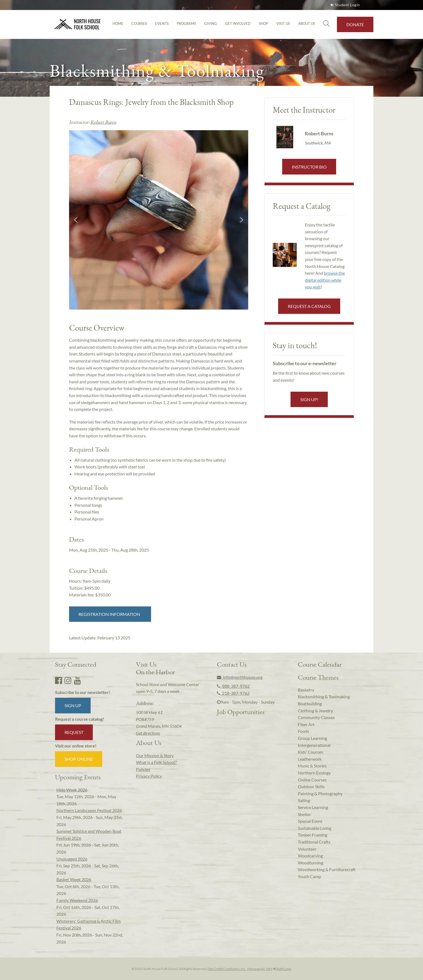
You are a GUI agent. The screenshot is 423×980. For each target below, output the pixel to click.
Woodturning (311, 863)
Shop (263, 24)
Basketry (306, 690)
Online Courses (312, 780)
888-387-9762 (233, 686)
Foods (303, 731)
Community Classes (316, 717)
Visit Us (283, 24)
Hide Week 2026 (72, 790)
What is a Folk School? (156, 762)
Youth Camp (309, 876)
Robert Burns (103, 122)
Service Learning (313, 807)
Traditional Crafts (314, 842)
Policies (143, 769)
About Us (307, 24)
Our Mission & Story (155, 755)
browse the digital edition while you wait (325, 280)
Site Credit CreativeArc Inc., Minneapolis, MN (240, 969)
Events (162, 24)
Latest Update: (100, 638)
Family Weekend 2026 (77, 900)
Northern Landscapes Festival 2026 (89, 810)
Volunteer (307, 849)
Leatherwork (310, 759)
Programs (186, 24)
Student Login (344, 5)
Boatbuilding (310, 704)
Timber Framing (313, 835)
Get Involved (238, 24)
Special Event (310, 821)
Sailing (304, 800)
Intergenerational (314, 745)
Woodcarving (310, 856)
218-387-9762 (233, 693)
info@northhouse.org (240, 677)
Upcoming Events (78, 777)
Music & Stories (312, 766)
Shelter (304, 814)
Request (74, 732)
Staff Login (282, 969)
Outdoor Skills (311, 786)
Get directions (148, 733)
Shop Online (79, 759)
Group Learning (312, 738)
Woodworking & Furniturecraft (327, 869)
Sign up (73, 705)
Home (118, 24)
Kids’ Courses (311, 752)
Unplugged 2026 (72, 859)
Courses (139, 24)
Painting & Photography (320, 793)
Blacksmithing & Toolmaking (324, 697)
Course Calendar (320, 664)
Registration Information (110, 614)
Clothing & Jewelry (315, 711)
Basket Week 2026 (74, 879)
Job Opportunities (241, 712)
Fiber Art (306, 724)
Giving (211, 24)
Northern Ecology (314, 773)
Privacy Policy (149, 776)
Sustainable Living (315, 828)
